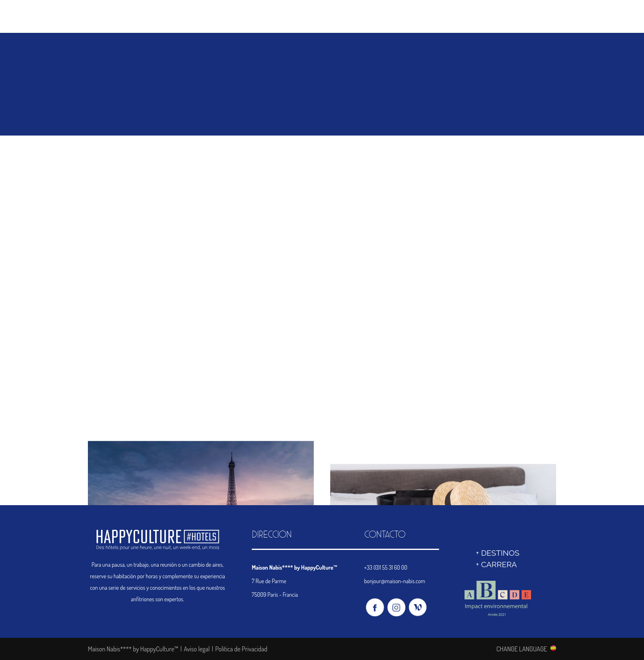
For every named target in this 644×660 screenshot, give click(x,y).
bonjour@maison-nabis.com (395, 581)
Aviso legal (197, 649)
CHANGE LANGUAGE (522, 649)
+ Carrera (496, 564)
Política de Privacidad (241, 649)
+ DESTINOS (497, 553)
